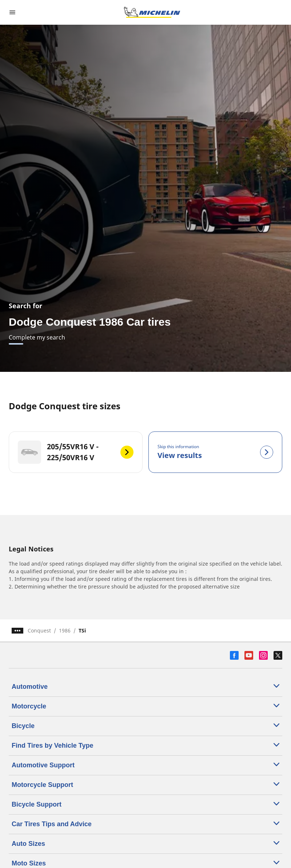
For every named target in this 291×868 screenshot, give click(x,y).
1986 (65, 630)
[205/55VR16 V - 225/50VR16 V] (76, 452)
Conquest (39, 630)
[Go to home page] (152, 12)
